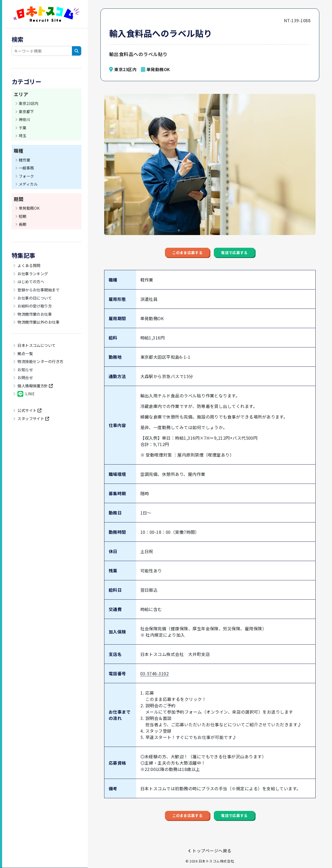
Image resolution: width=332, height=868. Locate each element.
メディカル (28, 184)
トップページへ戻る (210, 851)
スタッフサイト (33, 418)
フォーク (26, 176)
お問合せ (25, 377)
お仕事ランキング (32, 274)
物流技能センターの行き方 (40, 361)
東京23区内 (29, 103)
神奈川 (24, 119)
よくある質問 (29, 265)
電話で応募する (250, 256)
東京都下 (26, 111)
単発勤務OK (29, 208)
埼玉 (23, 136)
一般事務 (26, 168)
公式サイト (29, 410)
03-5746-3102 (155, 681)
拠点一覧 (25, 353)
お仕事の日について (34, 298)
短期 (23, 216)
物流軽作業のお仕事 (34, 314)
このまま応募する (172, 256)
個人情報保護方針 (35, 386)
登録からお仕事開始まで (38, 290)
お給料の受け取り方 (34, 306)
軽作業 (24, 160)
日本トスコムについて (36, 345)
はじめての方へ (31, 281)
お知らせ (25, 369)
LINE (26, 394)
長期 (23, 224)
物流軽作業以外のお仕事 (38, 322)
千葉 (23, 128)
